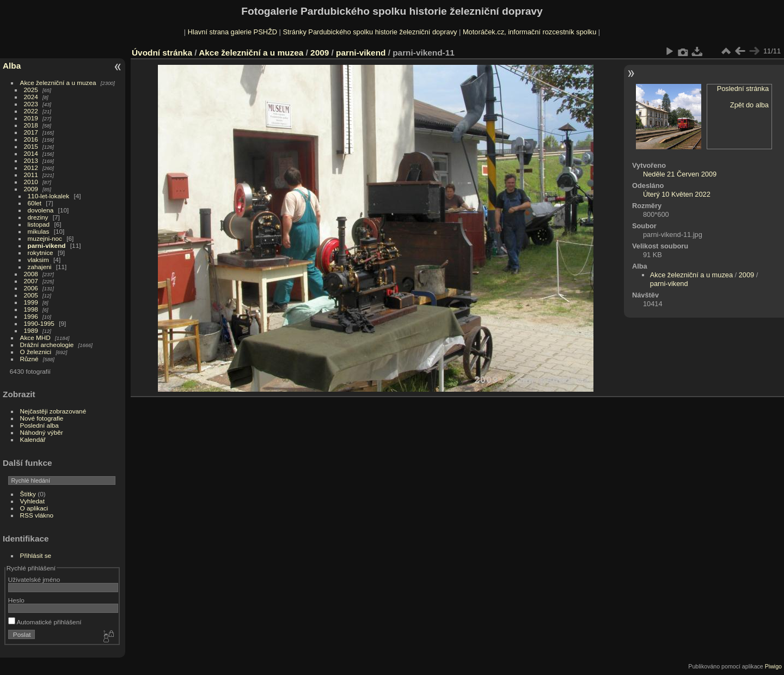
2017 (31, 132)
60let (35, 203)
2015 (31, 146)
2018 (31, 125)
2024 (31, 97)
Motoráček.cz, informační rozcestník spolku (529, 32)
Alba (12, 66)
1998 (31, 309)
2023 (31, 104)
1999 (31, 302)
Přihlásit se (36, 555)
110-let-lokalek (49, 196)
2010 (31, 182)
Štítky (28, 494)
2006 (31, 288)
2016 (31, 139)
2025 (31, 90)
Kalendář (33, 439)
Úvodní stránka (162, 53)
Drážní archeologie (47, 345)
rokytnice (41, 253)
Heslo (16, 600)
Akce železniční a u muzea (58, 83)
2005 (31, 295)
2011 (31, 175)
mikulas (39, 231)
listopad (39, 224)
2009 (31, 189)
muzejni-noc (45, 238)
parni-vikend (47, 245)
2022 (31, 111)
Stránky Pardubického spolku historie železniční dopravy (370, 32)
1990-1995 (39, 323)
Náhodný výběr (42, 432)
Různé (29, 359)
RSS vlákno (37, 515)
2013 (31, 160)
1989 (31, 330)
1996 (31, 316)
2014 (31, 153)
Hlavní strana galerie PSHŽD (232, 32)
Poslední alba (39, 425)
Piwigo (773, 666)
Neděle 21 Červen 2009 (680, 174)
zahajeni (40, 267)
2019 (31, 118)
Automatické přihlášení (45, 622)
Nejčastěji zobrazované (53, 411)
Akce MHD (35, 337)
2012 (31, 168)
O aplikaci (34, 508)
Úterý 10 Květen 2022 (677, 194)
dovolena (41, 210)
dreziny (38, 217)
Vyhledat (32, 501)
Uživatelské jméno (34, 579)
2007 (31, 281)
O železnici (36, 352)
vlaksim (38, 260)
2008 (31, 274)
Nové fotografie (42, 418)
